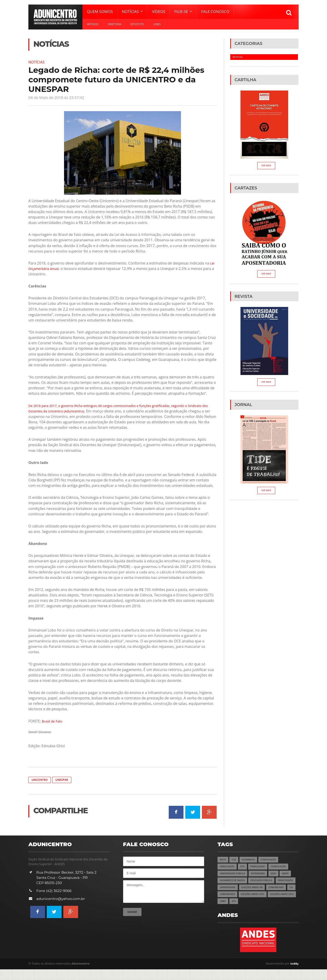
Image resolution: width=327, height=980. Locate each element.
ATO (245, 868)
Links (157, 24)
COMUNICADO (228, 897)
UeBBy (294, 974)
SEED (279, 875)
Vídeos (159, 11)
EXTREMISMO (262, 875)
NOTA (223, 860)
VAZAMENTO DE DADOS (234, 882)
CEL (245, 897)
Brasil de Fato (53, 721)
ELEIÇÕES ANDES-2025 (266, 904)
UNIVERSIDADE (252, 890)
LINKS (288, 904)
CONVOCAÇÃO (273, 860)
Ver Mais (266, 166)
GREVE (292, 875)
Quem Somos (100, 11)
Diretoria (115, 24)
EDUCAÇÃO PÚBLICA (266, 882)
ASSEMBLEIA (251, 860)
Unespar (65, 780)
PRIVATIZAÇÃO (228, 890)
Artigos (93, 24)
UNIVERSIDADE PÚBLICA (234, 875)
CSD (235, 860)
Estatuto (137, 24)
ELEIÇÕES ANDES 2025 (233, 904)
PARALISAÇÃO (228, 868)
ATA (222, 912)
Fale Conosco (215, 11)
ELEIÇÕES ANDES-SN (279, 890)
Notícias (38, 62)
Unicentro (41, 780)
